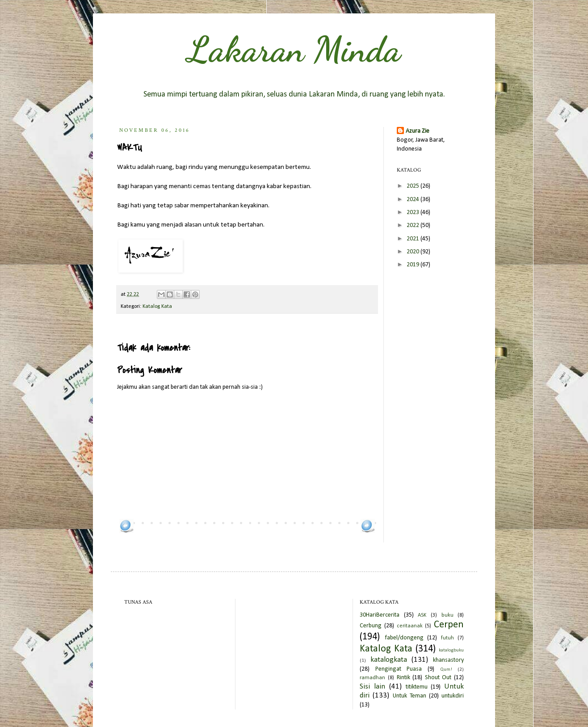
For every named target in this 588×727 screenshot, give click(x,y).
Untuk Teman (409, 696)
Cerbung (371, 626)
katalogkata (389, 660)
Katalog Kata (157, 307)
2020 (414, 252)
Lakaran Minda (294, 49)
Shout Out (438, 678)
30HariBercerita (380, 615)
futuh (447, 638)
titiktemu (417, 687)
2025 (414, 186)
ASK (422, 615)
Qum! (446, 670)
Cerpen (449, 625)
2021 (414, 239)
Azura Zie (418, 131)
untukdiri (453, 696)
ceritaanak (410, 626)
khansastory (448, 660)
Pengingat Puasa (399, 669)
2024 (414, 200)
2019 (414, 265)
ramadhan (372, 678)
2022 (414, 225)
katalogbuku (451, 650)
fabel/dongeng (404, 638)
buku (447, 615)
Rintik (403, 678)
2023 (414, 212)
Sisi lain (372, 687)
